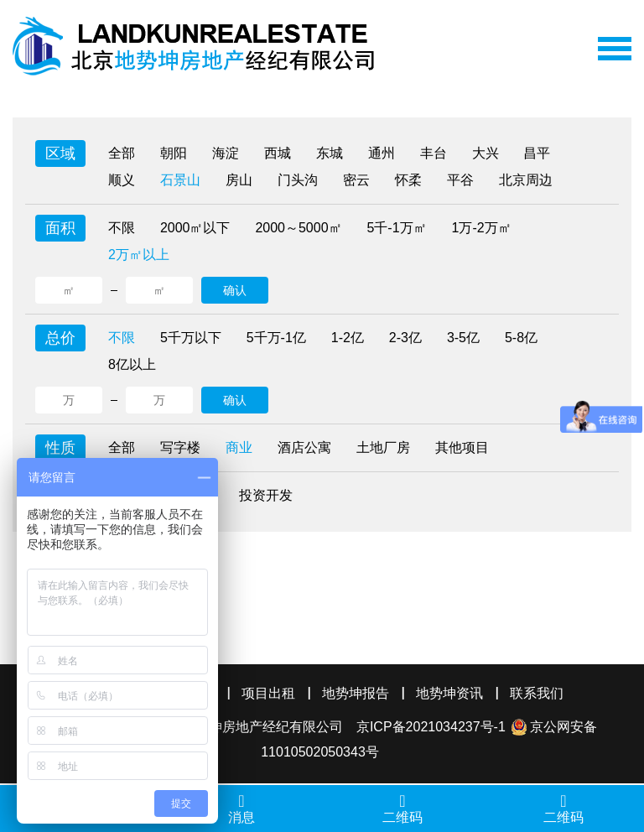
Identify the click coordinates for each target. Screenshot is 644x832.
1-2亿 (348, 338)
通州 (382, 153)
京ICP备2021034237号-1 (431, 727)
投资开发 (266, 495)
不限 (122, 228)
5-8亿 (521, 338)
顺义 (122, 180)
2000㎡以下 (195, 228)
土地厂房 (383, 447)
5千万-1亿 (276, 338)
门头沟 (298, 180)
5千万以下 (191, 338)
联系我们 (537, 693)
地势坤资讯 (449, 693)
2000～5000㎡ (299, 228)
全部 (122, 153)
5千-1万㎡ (397, 228)
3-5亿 (463, 338)
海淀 (226, 153)
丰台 (434, 153)
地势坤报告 (356, 693)
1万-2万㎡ (482, 228)
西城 (278, 153)
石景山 (180, 180)
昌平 (538, 153)
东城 (330, 153)
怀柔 (408, 180)
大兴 (486, 153)
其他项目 (462, 447)
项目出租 (268, 693)
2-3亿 (405, 338)
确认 (235, 290)
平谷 (460, 180)
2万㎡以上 (139, 255)
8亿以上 (132, 364)
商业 (239, 447)
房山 (239, 180)
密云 (356, 180)
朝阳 (174, 153)
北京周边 (526, 180)
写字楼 (180, 447)
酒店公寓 (304, 447)
